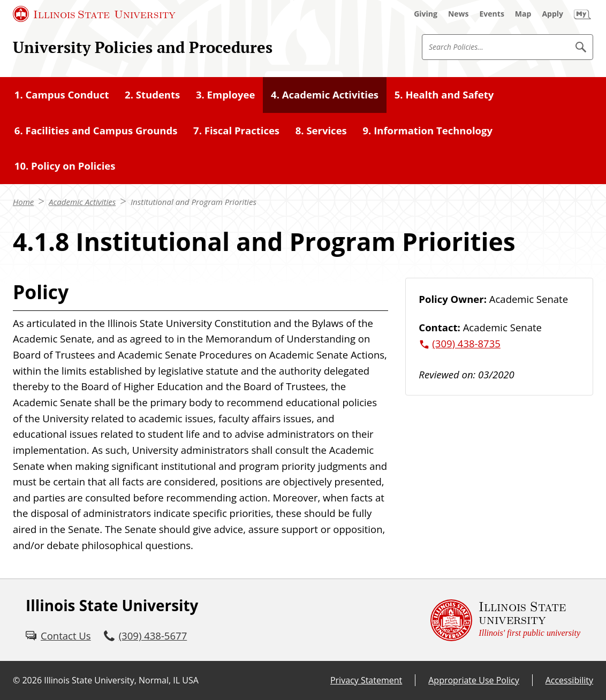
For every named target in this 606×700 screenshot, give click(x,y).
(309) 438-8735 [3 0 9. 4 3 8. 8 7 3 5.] (466, 343)
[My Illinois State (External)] (582, 14)
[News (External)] (459, 14)
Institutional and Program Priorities (194, 202)
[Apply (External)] (552, 14)
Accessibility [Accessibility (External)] (569, 680)
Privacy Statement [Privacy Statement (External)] (366, 680)
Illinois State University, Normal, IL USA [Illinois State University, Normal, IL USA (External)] (121, 680)
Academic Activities (82, 202)
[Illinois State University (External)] (94, 14)
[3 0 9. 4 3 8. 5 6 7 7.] (146, 636)
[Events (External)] (492, 14)
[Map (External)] (523, 14)
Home (23, 202)
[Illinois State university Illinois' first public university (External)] (505, 620)
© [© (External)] (16, 680)
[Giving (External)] (426, 14)
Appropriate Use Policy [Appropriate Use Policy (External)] (474, 680)
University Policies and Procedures (143, 47)
